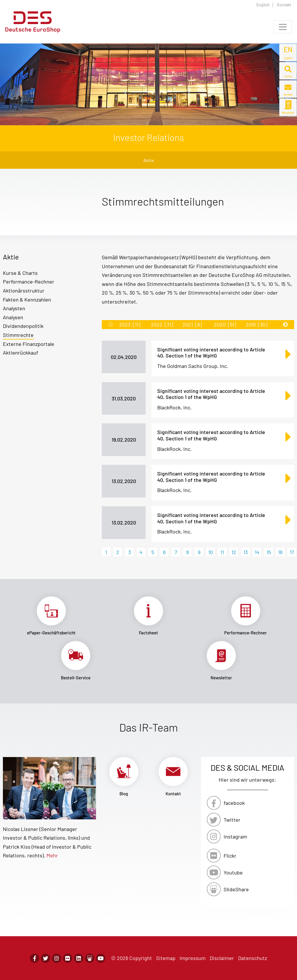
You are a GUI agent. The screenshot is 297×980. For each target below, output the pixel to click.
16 (280, 552)
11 (222, 552)
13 (246, 552)
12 (234, 552)
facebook (234, 803)
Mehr (52, 855)
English (263, 5)
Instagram (235, 836)
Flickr (230, 856)
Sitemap (166, 958)
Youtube (233, 872)
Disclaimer (222, 958)
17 (292, 552)
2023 (130, 324)
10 (211, 552)
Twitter (232, 820)
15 (269, 552)
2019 (257, 324)
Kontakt (284, 5)
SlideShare (236, 889)
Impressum (193, 958)
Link (51, 616)
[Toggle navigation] (283, 27)
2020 (225, 324)
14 (257, 552)
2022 (162, 324)
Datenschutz (253, 958)
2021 (192, 324)
